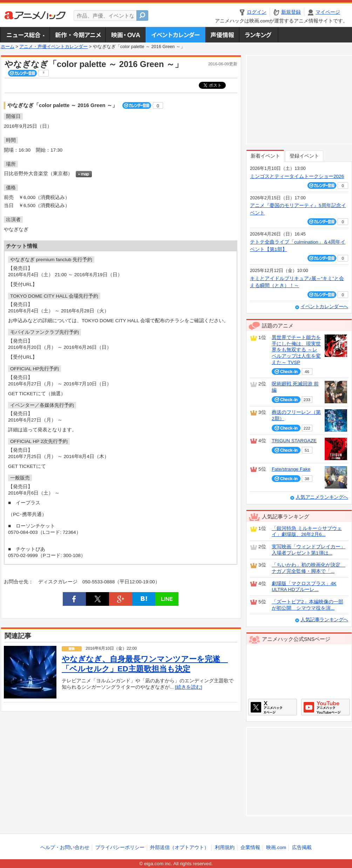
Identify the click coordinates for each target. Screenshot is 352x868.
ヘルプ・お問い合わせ (65, 847)
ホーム (8, 47)
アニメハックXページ (273, 707)
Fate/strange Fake (291, 469)
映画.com (276, 847)
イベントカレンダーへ (324, 307)
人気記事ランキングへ (324, 620)
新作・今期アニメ (78, 35)
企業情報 (250, 847)
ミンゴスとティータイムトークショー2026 (297, 176)
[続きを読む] (189, 687)
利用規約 (225, 847)
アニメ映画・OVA (126, 35)
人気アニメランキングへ (322, 497)
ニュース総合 (25, 35)
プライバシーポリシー (120, 847)
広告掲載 (302, 847)
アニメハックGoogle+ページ (326, 707)
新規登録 (291, 12)
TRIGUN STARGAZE (294, 441)
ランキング (259, 35)
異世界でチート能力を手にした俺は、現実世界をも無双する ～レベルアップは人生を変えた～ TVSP (296, 350)
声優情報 (222, 35)
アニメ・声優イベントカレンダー (175, 35)
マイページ (328, 12)
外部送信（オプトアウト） (180, 847)
